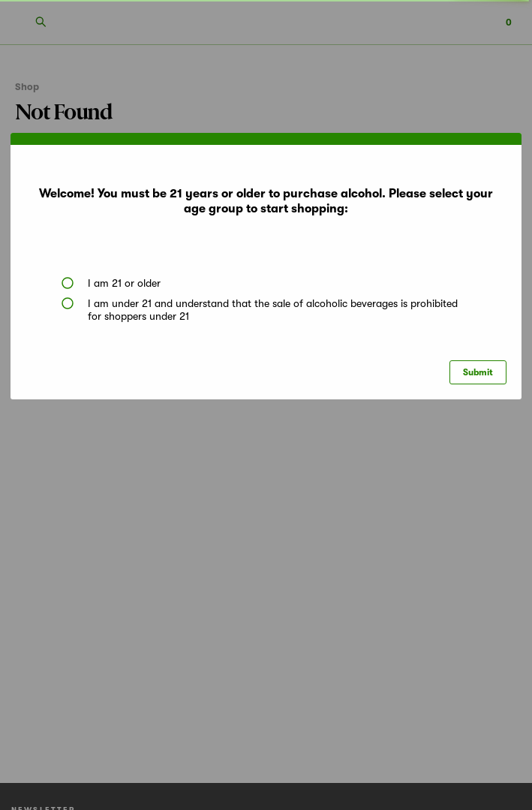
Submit (478, 372)
